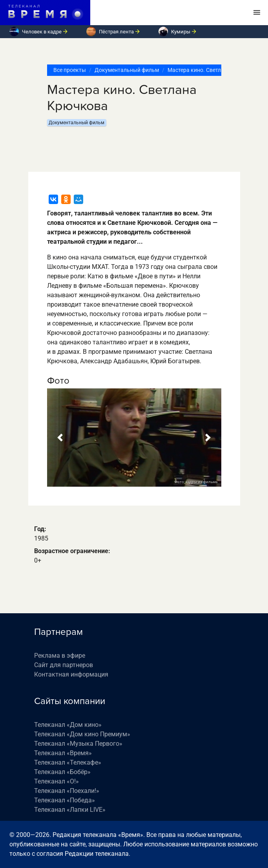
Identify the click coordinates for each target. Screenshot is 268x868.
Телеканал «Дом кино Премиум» (82, 734)
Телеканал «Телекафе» (68, 762)
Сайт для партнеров (64, 665)
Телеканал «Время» (63, 753)
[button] (60, 438)
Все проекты (70, 70)
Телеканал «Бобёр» (62, 772)
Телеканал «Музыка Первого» (78, 744)
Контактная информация (71, 674)
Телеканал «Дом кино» (68, 725)
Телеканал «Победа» (65, 800)
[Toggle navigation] (257, 13)
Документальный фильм (127, 70)
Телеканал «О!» (57, 781)
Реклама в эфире (60, 656)
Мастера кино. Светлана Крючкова (213, 70)
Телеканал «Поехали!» (67, 791)
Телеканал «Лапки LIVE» (70, 810)
